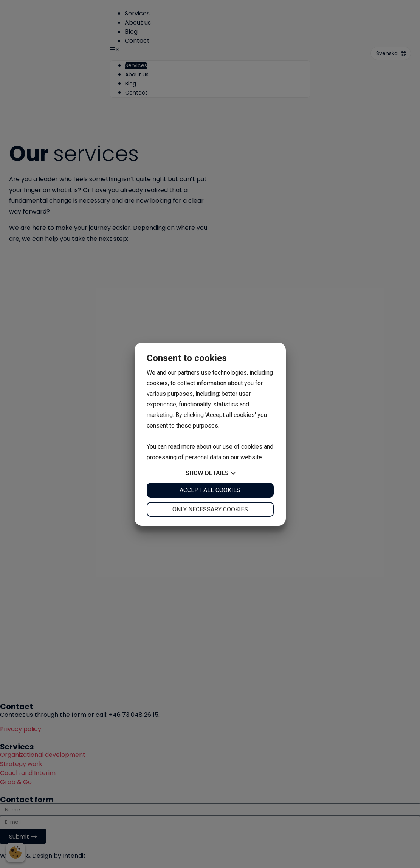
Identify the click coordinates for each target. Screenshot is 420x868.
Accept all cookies (210, 490)
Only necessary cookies (210, 509)
